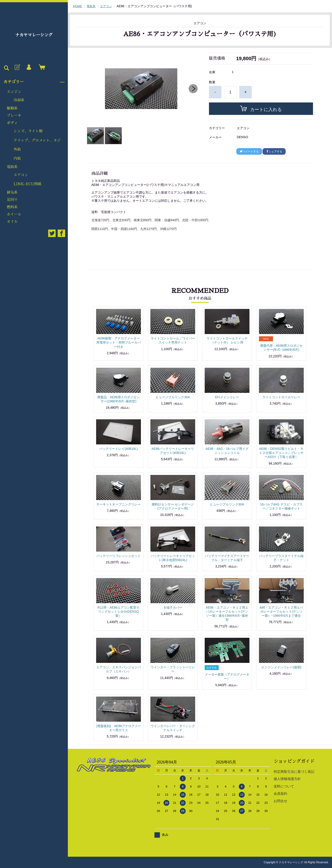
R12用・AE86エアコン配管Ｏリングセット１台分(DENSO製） (119, 612)
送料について (284, 786)
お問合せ (280, 801)
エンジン (14, 92)
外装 (17, 149)
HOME (78, 6)
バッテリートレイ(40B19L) (119, 449)
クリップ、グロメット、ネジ (37, 140)
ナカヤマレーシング (34, 35)
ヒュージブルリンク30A (173, 397)
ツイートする (249, 152)
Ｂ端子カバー (173, 607)
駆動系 (12, 108)
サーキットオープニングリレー (119, 504)
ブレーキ (14, 116)
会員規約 (280, 793)
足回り (12, 200)
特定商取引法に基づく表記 (294, 772)
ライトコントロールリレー (281, 397)
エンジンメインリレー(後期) (281, 667)
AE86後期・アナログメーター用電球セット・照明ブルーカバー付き (119, 342)
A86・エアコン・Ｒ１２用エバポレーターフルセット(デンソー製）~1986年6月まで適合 (281, 612)
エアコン (21, 175)
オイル (12, 222)
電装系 (12, 167)
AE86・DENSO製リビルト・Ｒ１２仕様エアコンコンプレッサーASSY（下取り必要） (281, 453)
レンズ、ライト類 (28, 131)
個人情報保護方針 (287, 779)
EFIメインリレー (227, 397)
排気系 (12, 192)
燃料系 (12, 207)
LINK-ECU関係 (27, 184)
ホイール (14, 214)
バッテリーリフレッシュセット (119, 556)
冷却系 (19, 100)
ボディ (12, 123)
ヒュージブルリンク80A (227, 504)
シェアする (274, 152)
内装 (17, 159)
